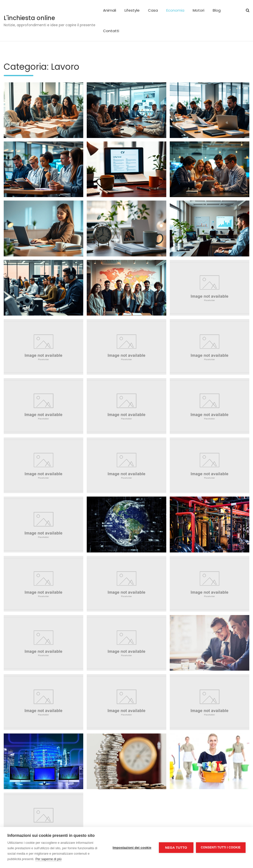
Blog (217, 10)
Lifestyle (132, 10)
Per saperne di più (48, 859)
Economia (175, 10)
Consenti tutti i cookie (221, 847)
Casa (153, 10)
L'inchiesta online (29, 18)
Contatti (111, 31)
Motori (199, 10)
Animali (110, 10)
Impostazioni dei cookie (132, 848)
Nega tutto (176, 848)
